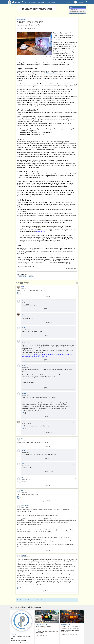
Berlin (71, 7)
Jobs (26, 2)
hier (44, 600)
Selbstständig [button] (51, 2)
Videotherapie (22, 277)
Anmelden (81, 2)
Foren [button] (69, 2)
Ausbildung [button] (41, 2)
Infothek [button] (61, 2)
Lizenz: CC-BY (46, 57)
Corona (31, 277)
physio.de (13, 2)
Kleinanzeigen (32, 2)
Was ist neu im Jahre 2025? (70, 626)
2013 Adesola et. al (52, 73)
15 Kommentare (31, 28)
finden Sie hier (41, 232)
